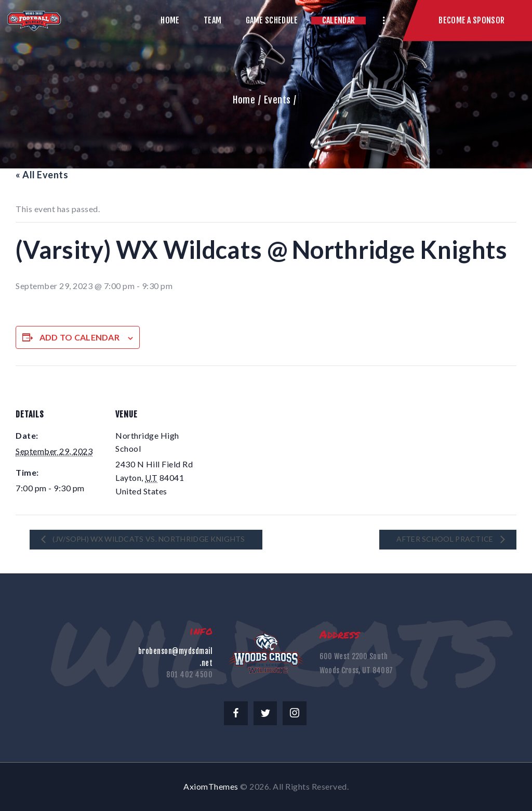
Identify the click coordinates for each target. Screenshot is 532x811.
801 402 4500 (189, 675)
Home (244, 100)
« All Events (42, 175)
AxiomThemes (211, 786)
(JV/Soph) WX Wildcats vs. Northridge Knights (148, 539)
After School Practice (446, 539)
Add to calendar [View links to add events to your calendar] (80, 337)
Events (277, 100)
